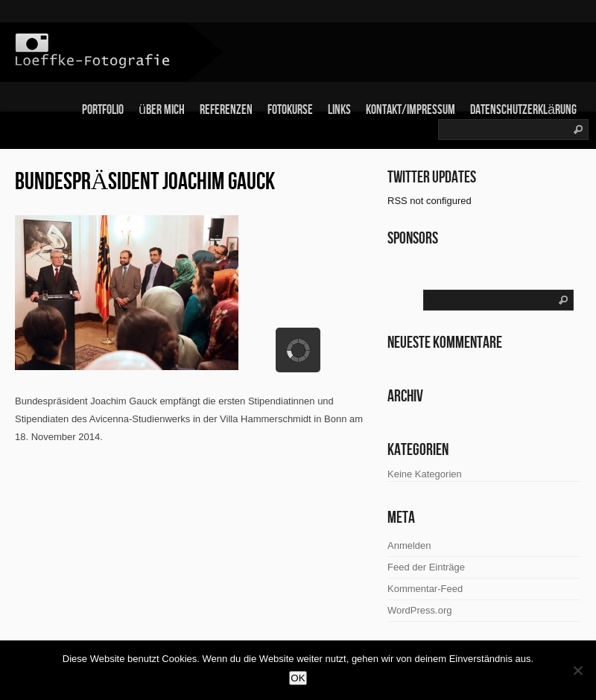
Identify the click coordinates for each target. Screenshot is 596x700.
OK (298, 678)
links (339, 110)
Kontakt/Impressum (410, 110)
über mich (162, 110)
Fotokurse (290, 110)
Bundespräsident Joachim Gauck (145, 182)
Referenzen (226, 110)
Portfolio (103, 110)
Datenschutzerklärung (523, 110)
